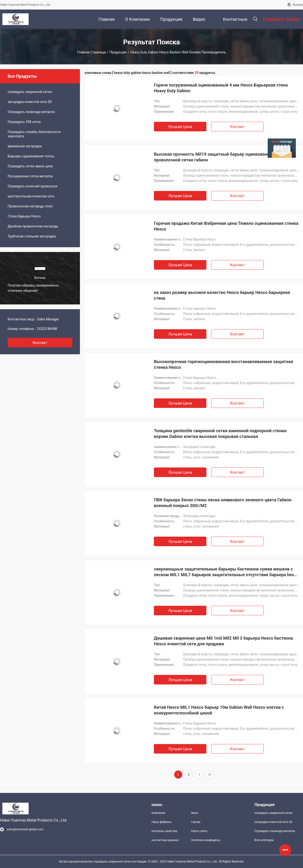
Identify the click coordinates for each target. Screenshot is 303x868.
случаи (196, 822)
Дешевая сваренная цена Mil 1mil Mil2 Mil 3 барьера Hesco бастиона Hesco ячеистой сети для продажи (223, 641)
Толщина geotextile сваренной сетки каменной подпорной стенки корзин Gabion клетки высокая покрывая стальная (220, 434)
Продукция (118, 52)
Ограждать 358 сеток (24, 122)
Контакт (237, 127)
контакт (40, 343)
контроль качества (164, 831)
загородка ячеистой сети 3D (30, 102)
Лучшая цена (180, 127)
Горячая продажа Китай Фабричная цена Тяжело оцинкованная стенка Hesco (226, 226)
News (195, 813)
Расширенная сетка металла (30, 176)
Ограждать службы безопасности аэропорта (34, 134)
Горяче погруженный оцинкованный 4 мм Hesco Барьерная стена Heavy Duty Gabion (221, 88)
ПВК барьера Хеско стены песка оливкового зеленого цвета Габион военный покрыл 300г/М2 (223, 503)
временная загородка (25, 146)
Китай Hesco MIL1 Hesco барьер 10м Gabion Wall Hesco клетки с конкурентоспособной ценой (219, 710)
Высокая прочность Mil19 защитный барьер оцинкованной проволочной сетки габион (214, 157)
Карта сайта (199, 831)
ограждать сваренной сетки (30, 92)
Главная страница (91, 52)
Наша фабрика (161, 822)
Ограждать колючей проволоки (32, 186)
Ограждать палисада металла (31, 112)
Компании (158, 813)
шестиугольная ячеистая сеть (31, 196)
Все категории (264, 840)
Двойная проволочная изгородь (33, 226)
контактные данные (165, 840)
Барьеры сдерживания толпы (31, 156)
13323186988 (47, 329)
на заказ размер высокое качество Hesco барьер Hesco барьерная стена (222, 295)
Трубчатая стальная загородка (32, 236)
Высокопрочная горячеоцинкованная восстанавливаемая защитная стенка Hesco (224, 364)
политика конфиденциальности (207, 840)
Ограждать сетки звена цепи (30, 166)
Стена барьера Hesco (24, 216)
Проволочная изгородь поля (30, 206)
